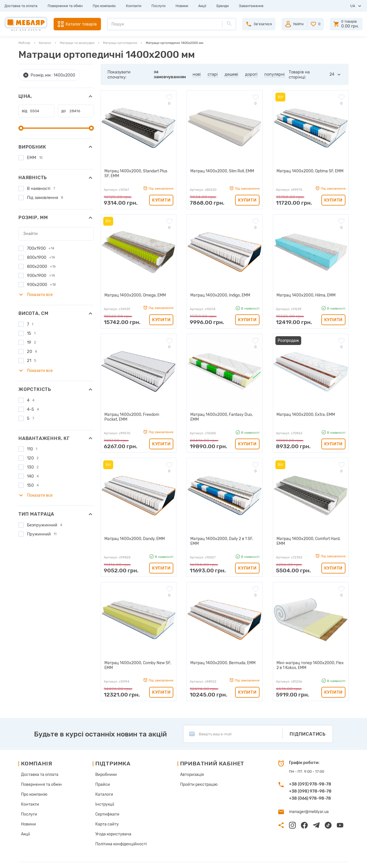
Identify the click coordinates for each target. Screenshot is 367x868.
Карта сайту (105, 814)
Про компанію (104, 6)
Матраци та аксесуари (77, 43)
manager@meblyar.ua (308, 804)
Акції (202, 6)
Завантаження (251, 6)
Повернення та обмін (65, 6)
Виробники (104, 767)
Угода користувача (111, 823)
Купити (161, 200)
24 (332, 74)
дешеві (231, 74)
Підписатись (308, 726)
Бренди (222, 6)
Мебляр (24, 43)
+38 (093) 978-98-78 (310, 776)
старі (213, 74)
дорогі (251, 74)
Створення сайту (315, 859)
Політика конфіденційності (118, 832)
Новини (182, 6)
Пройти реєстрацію (195, 776)
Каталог (45, 43)
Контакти (134, 6)
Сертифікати (106, 804)
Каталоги (102, 786)
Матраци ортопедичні (120, 43)
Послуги (158, 6)
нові (197, 74)
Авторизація (189, 767)
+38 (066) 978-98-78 (310, 791)
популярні (275, 74)
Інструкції (103, 795)
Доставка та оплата (21, 6)
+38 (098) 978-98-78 (310, 784)
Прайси (101, 776)
